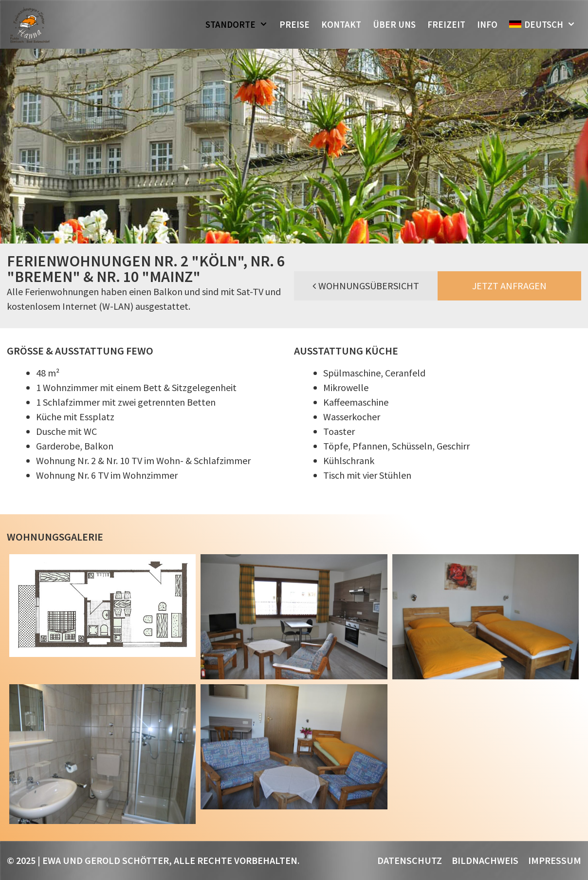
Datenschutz (410, 860)
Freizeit (446, 24)
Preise (294, 24)
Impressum (555, 860)
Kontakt (341, 24)
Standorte (239, 24)
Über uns (394, 24)
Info (487, 24)
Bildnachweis (485, 860)
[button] (265, 24)
